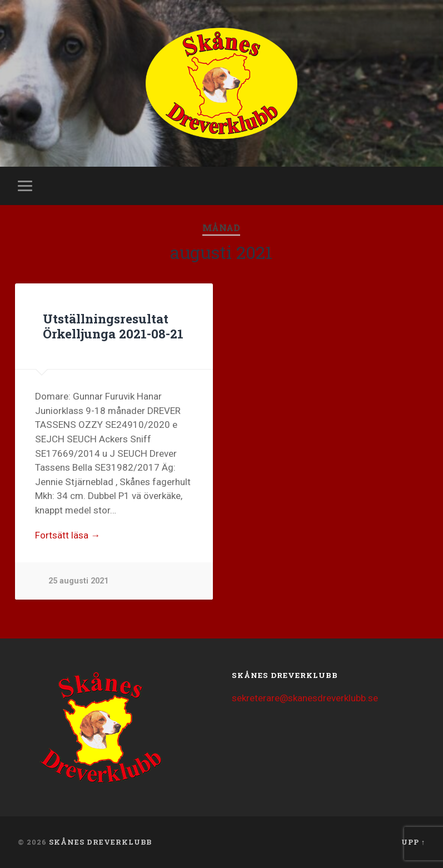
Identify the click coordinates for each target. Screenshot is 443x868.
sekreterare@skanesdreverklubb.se (305, 698)
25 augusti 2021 (78, 581)
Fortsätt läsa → (68, 535)
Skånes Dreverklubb (100, 842)
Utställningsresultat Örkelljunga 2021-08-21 (113, 326)
